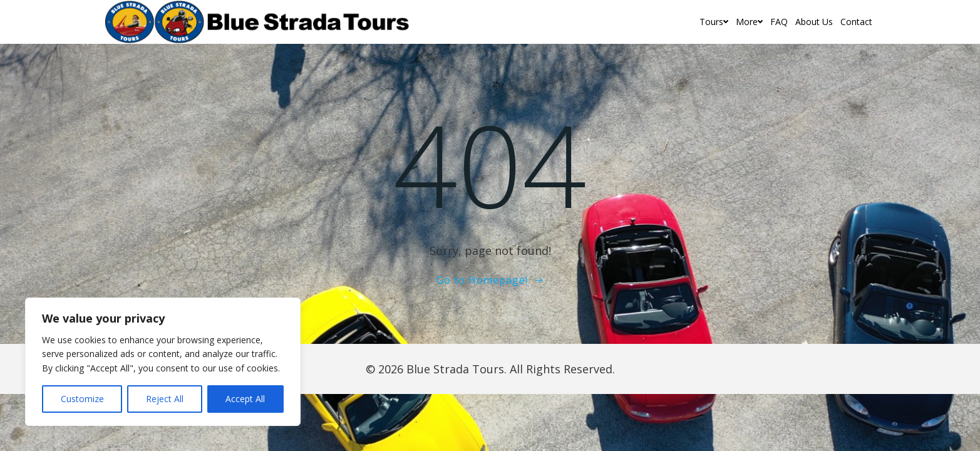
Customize (82, 399)
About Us (814, 22)
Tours (714, 22)
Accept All (245, 399)
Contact (856, 22)
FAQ (779, 22)
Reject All (165, 399)
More (749, 22)
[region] (163, 362)
